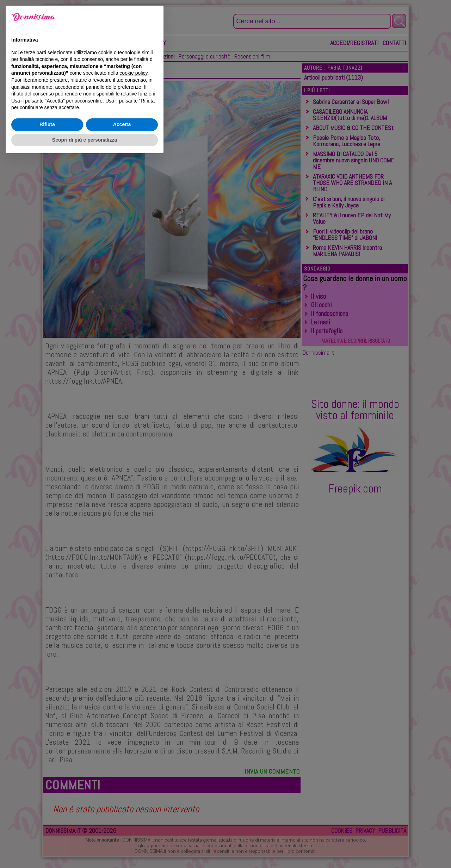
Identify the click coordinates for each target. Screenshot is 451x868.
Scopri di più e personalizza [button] (85, 849)
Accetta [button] (122, 833)
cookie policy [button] (133, 782)
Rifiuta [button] (47, 833)
